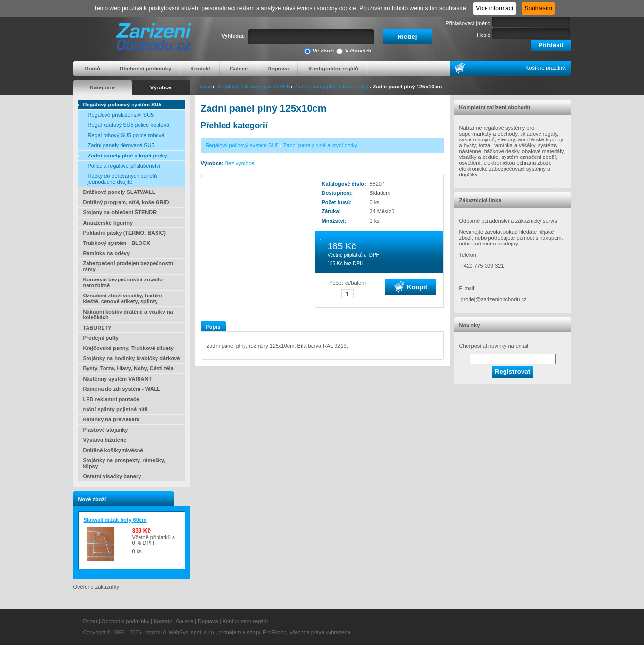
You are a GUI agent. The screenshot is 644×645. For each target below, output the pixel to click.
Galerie (239, 69)
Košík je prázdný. (546, 68)
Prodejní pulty (101, 338)
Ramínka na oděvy (107, 253)
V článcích (354, 51)
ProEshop (275, 632)
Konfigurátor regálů (333, 69)
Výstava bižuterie (105, 440)
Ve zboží (319, 51)
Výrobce (161, 87)
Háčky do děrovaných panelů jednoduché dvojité (122, 179)
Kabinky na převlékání (111, 419)
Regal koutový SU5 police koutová (129, 125)
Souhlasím (538, 8)
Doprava (278, 69)
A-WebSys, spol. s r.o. (189, 632)
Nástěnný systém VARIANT (118, 379)
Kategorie (102, 87)
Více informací (495, 8)
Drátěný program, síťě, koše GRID (126, 202)
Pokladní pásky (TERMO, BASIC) (125, 233)
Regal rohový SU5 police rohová (126, 135)
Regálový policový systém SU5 (253, 87)
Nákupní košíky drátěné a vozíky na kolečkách (128, 314)
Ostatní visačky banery (112, 476)
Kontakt (200, 69)
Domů (93, 69)
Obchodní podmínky (145, 69)
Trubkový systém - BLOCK (117, 243)
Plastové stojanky (106, 430)
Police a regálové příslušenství (124, 166)
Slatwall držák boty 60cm (115, 520)
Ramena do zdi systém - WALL (122, 389)
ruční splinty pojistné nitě (115, 409)
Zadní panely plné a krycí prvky (331, 87)
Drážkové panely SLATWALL (119, 192)
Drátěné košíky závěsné (113, 450)
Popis (213, 327)
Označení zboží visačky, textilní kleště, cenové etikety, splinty (123, 298)
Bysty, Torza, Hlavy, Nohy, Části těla (128, 368)
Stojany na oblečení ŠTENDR (120, 212)
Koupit (411, 287)
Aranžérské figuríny (108, 223)
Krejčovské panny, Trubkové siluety (128, 348)
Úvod (206, 87)
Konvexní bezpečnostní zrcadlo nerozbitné (123, 282)
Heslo (484, 35)
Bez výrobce (240, 163)
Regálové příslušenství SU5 (121, 115)
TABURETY (97, 328)
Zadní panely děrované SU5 (121, 145)
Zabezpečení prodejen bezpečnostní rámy (129, 266)
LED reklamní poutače (111, 399)
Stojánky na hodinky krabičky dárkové (132, 358)
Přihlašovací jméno (468, 23)
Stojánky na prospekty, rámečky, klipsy (124, 463)
